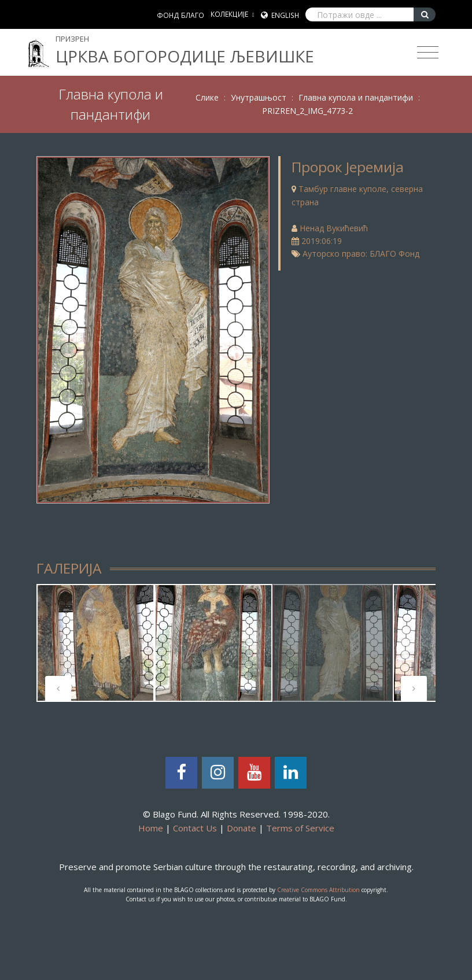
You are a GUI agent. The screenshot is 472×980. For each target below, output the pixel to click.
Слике (207, 97)
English (285, 15)
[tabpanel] (95, 643)
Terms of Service (300, 828)
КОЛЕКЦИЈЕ (229, 14)
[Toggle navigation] (428, 53)
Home (151, 828)
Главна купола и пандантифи (356, 97)
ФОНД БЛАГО (180, 15)
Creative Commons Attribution (318, 890)
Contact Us (195, 828)
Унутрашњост (259, 97)
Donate (241, 828)
